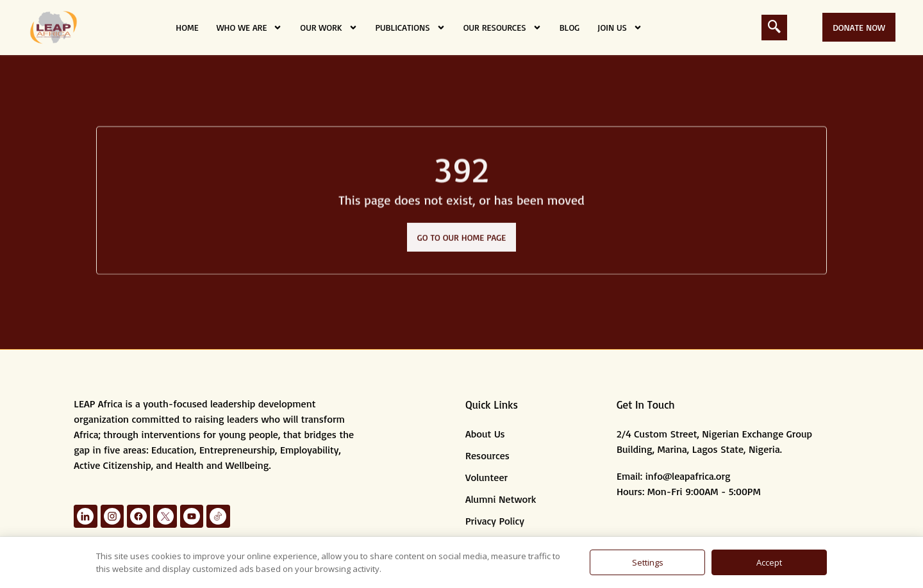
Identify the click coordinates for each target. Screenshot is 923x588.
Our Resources (503, 28)
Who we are (250, 28)
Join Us (620, 28)
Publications (411, 28)
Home (187, 27)
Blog (570, 27)
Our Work (328, 28)
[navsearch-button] (774, 28)
